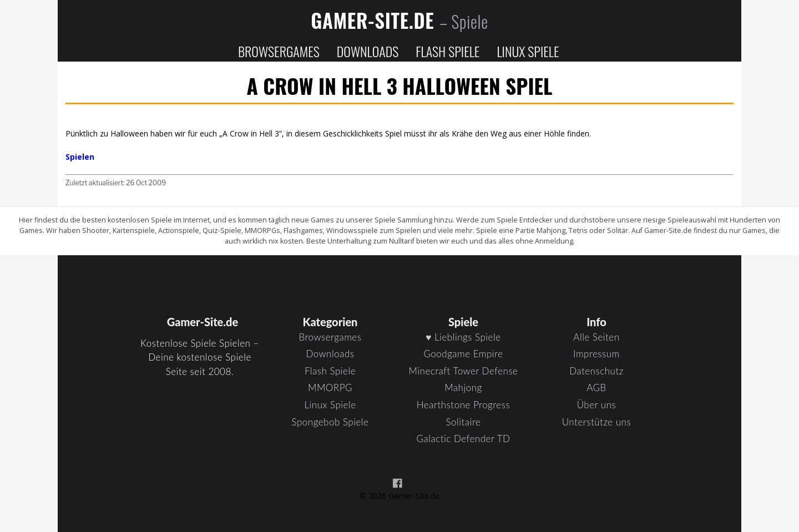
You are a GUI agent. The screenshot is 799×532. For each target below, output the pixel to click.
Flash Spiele (447, 51)
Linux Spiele (528, 51)
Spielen (80, 157)
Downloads (368, 51)
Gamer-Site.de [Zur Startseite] (399, 20)
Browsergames (279, 51)
